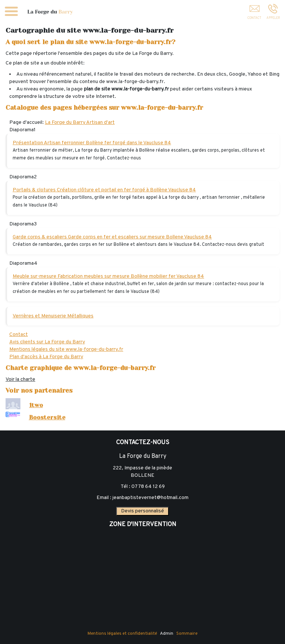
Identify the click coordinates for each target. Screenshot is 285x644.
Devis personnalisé (142, 511)
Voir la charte (20, 379)
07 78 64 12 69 (148, 487)
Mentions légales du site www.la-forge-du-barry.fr (66, 349)
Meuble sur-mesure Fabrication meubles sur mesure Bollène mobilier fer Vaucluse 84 (108, 276)
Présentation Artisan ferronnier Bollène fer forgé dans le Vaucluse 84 (92, 143)
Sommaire (187, 634)
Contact (19, 335)
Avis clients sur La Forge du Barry (47, 342)
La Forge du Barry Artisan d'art (80, 123)
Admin (167, 634)
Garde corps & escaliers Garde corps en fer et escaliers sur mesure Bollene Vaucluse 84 (112, 237)
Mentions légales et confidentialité (122, 634)
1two (36, 405)
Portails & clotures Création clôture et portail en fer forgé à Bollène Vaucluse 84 (104, 190)
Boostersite (47, 417)
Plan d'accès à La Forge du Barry (46, 357)
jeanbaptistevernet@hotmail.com (150, 498)
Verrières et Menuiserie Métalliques (53, 316)
